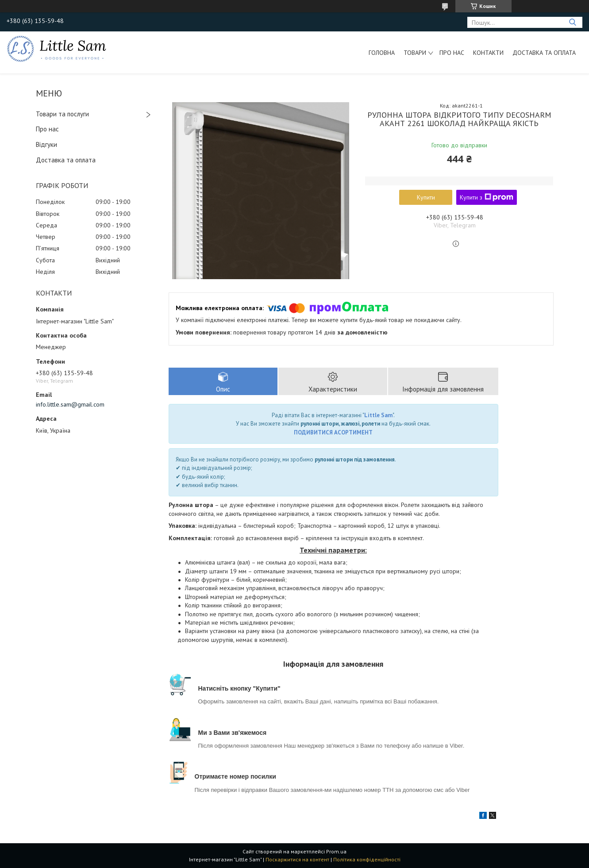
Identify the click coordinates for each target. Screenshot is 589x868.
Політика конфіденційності (367, 859)
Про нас (452, 53)
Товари (415, 53)
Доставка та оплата (544, 53)
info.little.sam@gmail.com (70, 404)
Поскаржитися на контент (297, 859)
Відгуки (46, 144)
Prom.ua (336, 851)
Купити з (487, 197)
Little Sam (378, 415)
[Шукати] (572, 22)
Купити (426, 197)
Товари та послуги (62, 114)
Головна (382, 53)
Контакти (488, 53)
